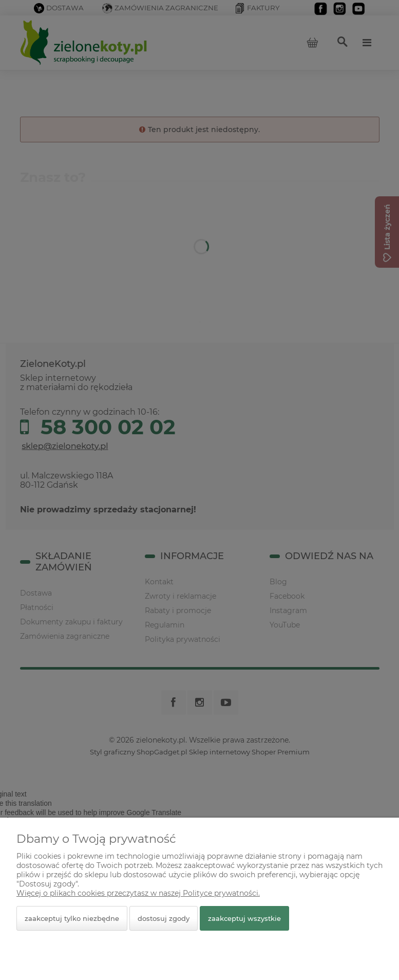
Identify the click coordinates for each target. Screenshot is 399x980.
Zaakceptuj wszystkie (244, 918)
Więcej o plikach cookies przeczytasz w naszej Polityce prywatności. (138, 893)
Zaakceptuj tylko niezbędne (72, 918)
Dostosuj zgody (164, 918)
